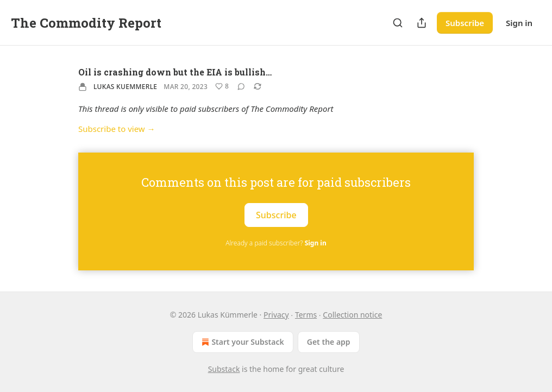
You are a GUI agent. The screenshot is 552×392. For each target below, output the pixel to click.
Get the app (329, 342)
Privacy (276, 315)
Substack (224, 369)
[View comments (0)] (241, 86)
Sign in (519, 23)
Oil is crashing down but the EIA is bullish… (175, 72)
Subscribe (465, 23)
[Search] (398, 23)
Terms (306, 315)
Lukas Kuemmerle (125, 87)
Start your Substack (242, 342)
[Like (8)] (222, 86)
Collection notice (352, 315)
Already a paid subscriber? (276, 243)
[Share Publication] (422, 23)
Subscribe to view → (117, 129)
